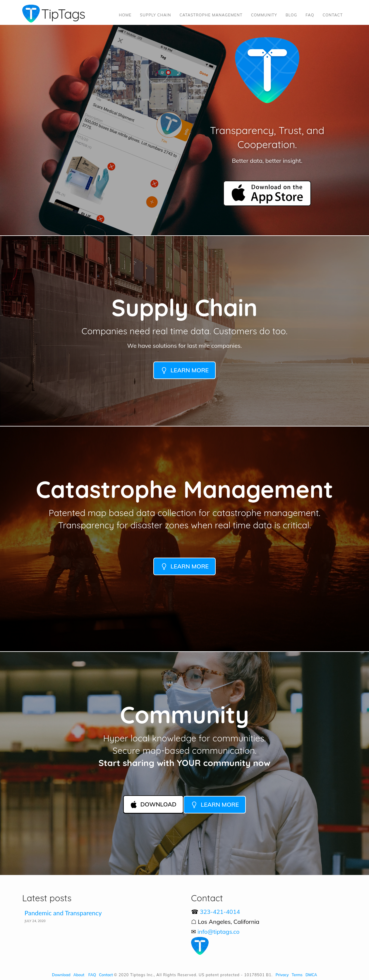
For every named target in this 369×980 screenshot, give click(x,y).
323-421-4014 (220, 912)
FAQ (92, 975)
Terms (297, 975)
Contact (106, 975)
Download (61, 975)
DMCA (311, 975)
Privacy (282, 975)
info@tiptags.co (219, 932)
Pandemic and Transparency (63, 913)
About (79, 975)
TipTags (63, 14)
